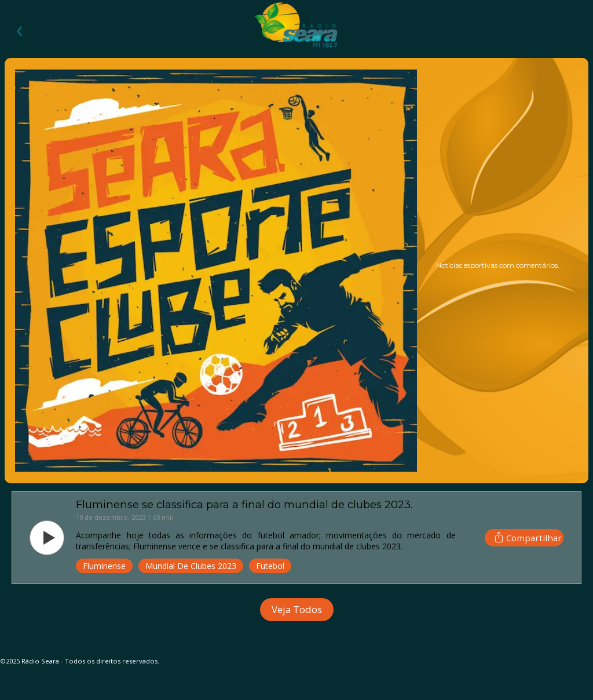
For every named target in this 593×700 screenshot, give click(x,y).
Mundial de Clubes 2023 (191, 566)
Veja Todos (297, 609)
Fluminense (104, 566)
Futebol (270, 566)
